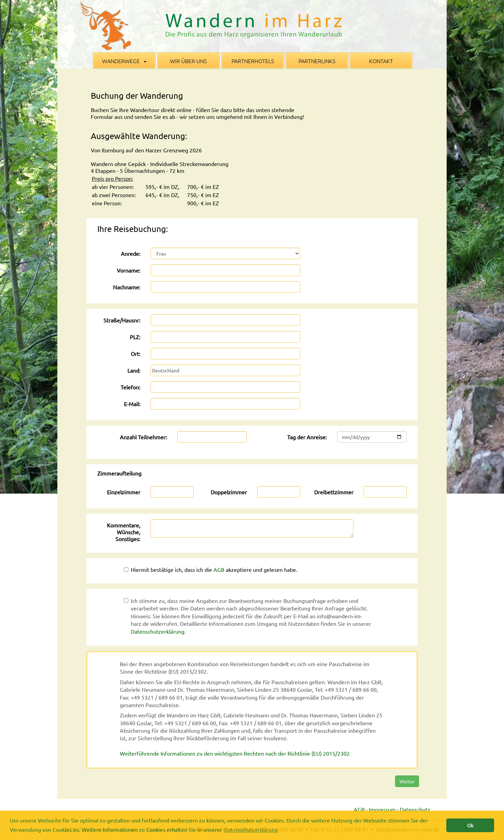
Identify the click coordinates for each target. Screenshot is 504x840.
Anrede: (131, 253)
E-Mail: (132, 404)
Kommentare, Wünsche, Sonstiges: (124, 532)
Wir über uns (188, 61)
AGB (219, 569)
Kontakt (381, 61)
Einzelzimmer (124, 492)
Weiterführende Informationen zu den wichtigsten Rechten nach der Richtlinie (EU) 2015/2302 (235, 753)
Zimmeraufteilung (119, 473)
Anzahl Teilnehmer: (143, 437)
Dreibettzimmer (334, 492)
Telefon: (130, 387)
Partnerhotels (253, 61)
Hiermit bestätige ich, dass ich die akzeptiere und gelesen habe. (211, 569)
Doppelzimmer (229, 492)
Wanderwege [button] (124, 61)
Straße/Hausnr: (122, 320)
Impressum (382, 809)
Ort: (136, 354)
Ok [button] (470, 825)
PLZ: (135, 337)
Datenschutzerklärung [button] (251, 829)
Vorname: (129, 270)
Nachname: (127, 287)
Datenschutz (415, 809)
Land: (134, 370)
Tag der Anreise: (307, 437)
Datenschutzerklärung (158, 631)
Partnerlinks (317, 61)
